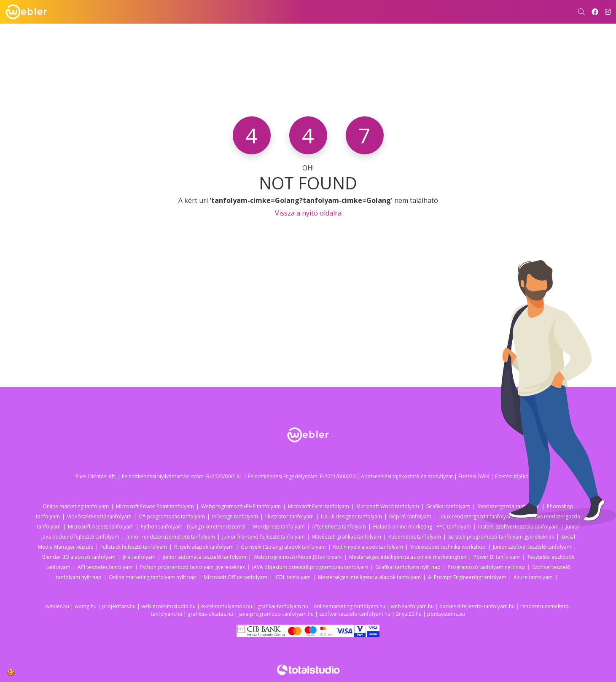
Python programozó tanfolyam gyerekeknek (192, 567)
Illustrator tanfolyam (289, 516)
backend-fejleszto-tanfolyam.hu (477, 606)
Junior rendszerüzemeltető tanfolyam (171, 537)
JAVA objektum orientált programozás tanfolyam (310, 567)
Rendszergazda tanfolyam (508, 506)
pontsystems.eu (446, 614)
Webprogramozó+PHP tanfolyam (241, 506)
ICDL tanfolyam (293, 577)
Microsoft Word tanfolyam (388, 506)
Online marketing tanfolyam (76, 506)
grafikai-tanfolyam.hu (283, 606)
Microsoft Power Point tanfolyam (155, 506)
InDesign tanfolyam (235, 516)
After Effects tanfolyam (339, 527)
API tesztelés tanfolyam (105, 567)
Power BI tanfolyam (497, 557)
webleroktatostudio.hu (168, 606)
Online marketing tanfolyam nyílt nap (153, 577)
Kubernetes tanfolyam (415, 537)
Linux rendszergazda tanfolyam (476, 516)
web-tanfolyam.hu (412, 606)
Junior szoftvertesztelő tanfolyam (532, 547)
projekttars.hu (119, 606)
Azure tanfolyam (533, 577)
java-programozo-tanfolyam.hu (276, 614)
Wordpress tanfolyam (279, 527)
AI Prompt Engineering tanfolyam (467, 577)
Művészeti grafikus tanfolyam (347, 537)
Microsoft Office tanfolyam (235, 577)
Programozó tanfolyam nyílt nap (486, 567)
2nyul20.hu (409, 614)
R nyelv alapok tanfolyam (204, 547)
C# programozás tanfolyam (172, 516)
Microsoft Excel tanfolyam (319, 506)
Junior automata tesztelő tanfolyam (204, 557)
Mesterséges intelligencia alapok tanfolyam (369, 577)
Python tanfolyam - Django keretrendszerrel (193, 527)
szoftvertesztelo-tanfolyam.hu (355, 614)
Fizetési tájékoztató (518, 476)
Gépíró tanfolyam (410, 516)
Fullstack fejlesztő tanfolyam (134, 547)
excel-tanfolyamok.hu (227, 606)
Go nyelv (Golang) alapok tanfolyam (283, 547)
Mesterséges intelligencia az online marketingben (408, 557)
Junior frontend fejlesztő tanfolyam (264, 537)
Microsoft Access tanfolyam (101, 527)
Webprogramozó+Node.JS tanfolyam (298, 557)
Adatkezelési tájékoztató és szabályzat (407, 476)
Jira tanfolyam (139, 557)
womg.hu (86, 606)
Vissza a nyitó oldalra (308, 213)
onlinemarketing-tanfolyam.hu (350, 606)
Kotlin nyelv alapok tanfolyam (368, 547)
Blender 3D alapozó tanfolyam (79, 557)
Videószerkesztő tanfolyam (99, 516)
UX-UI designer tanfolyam (351, 516)
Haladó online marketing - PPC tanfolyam (422, 527)
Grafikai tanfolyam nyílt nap (408, 567)
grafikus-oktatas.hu (210, 614)
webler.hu (57, 606)
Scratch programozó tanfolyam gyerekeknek (501, 537)
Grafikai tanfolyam (448, 506)
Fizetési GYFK (474, 476)
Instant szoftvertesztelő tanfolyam (518, 527)
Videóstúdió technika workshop (448, 547)
